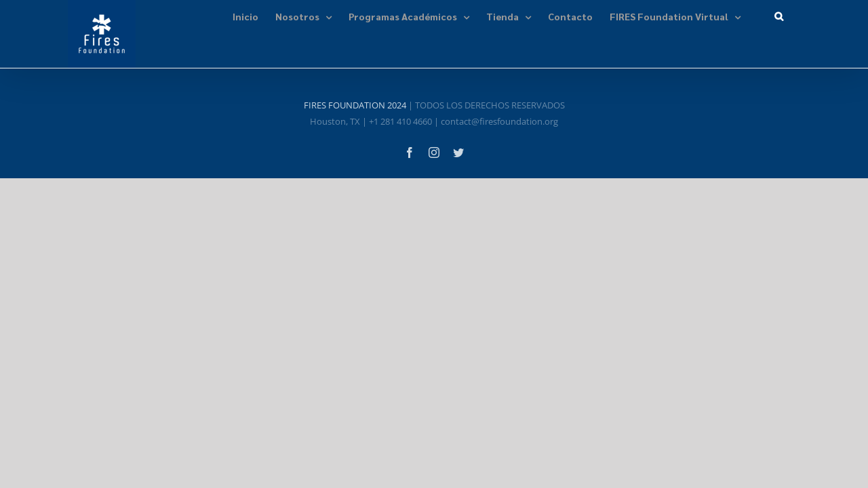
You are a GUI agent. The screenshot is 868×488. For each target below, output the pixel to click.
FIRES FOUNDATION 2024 (355, 105)
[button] (796, 15)
